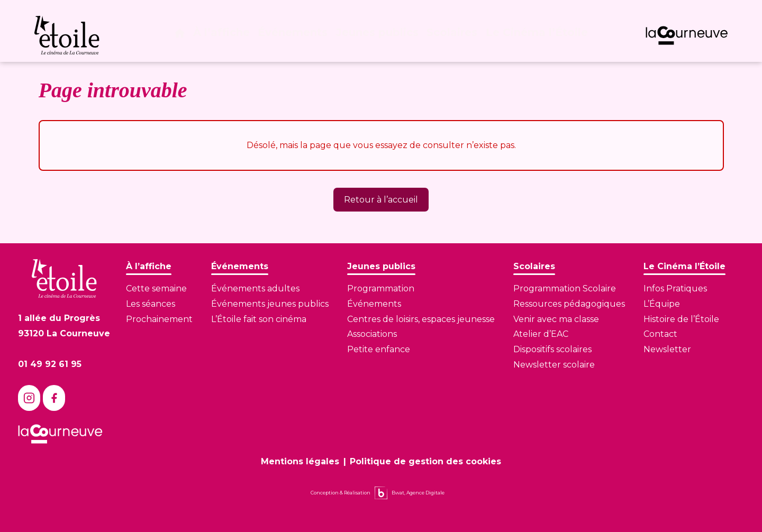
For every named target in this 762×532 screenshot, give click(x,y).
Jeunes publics (382, 36)
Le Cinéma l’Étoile (537, 36)
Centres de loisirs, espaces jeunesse (421, 319)
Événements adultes (255, 288)
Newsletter (667, 349)
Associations (372, 334)
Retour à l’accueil (381, 200)
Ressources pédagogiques (569, 304)
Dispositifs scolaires (552, 349)
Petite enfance (379, 349)
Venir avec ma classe (556, 319)
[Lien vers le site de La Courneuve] (687, 35)
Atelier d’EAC (541, 334)
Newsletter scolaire (554, 365)
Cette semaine (156, 288)
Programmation (381, 288)
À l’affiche (229, 36)
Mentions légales (300, 461)
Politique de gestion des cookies (425, 461)
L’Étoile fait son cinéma (259, 319)
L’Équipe (662, 304)
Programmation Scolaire (565, 288)
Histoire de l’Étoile (681, 319)
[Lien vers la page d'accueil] (64, 278)
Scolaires (455, 36)
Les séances (151, 304)
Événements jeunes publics (270, 304)
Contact (660, 334)
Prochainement (159, 319)
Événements (300, 36)
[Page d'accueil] (186, 36)
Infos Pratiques (675, 288)
